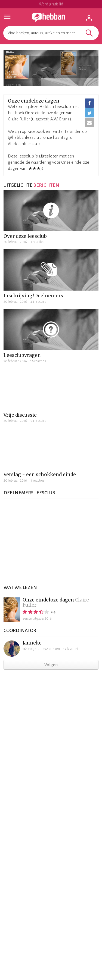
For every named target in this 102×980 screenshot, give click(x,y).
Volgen (51, 665)
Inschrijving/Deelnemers (33, 296)
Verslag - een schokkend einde (40, 475)
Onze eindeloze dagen (48, 600)
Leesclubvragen (22, 355)
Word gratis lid (51, 4)
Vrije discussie (20, 415)
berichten (46, 185)
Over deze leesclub (25, 236)
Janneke (32, 643)
